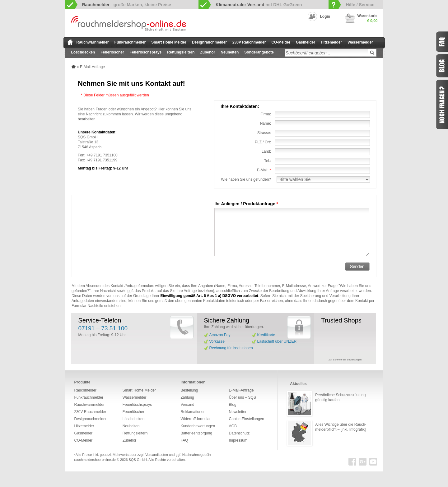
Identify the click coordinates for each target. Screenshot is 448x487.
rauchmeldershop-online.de (95, 460)
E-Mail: (264, 170)
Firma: (266, 114)
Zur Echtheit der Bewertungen (345, 360)
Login (325, 16)
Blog (233, 405)
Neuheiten (230, 52)
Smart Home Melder (169, 42)
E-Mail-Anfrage (241, 390)
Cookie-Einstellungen (247, 419)
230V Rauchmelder (249, 42)
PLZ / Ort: (263, 142)
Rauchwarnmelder (93, 42)
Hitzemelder (331, 42)
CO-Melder (281, 42)
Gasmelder (306, 42)
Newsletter (238, 412)
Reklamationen (193, 412)
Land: (266, 151)
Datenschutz (239, 433)
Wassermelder (360, 42)
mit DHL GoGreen (259, 5)
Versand (187, 405)
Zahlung (187, 397)
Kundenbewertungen (198, 426)
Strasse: (264, 133)
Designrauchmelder (209, 42)
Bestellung (189, 390)
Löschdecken (83, 52)
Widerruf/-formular (196, 419)
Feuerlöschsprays (146, 52)
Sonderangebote (259, 52)
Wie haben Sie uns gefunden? (246, 179)
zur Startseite (70, 42)
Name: (266, 123)
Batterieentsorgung (196, 433)
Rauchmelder (85, 390)
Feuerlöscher (112, 52)
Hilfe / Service (360, 5)
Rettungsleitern (181, 52)
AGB (233, 426)
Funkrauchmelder (130, 42)
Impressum (238, 440)
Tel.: (268, 161)
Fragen (442, 104)
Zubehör (208, 52)
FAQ (184, 440)
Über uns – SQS (243, 397)
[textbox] (326, 53)
